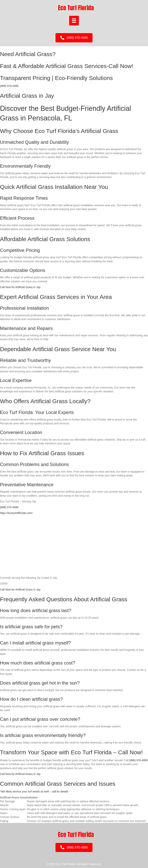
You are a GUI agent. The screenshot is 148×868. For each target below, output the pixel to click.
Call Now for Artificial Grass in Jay (20, 287)
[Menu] (74, 21)
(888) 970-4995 (9, 86)
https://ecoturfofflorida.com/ (16, 513)
